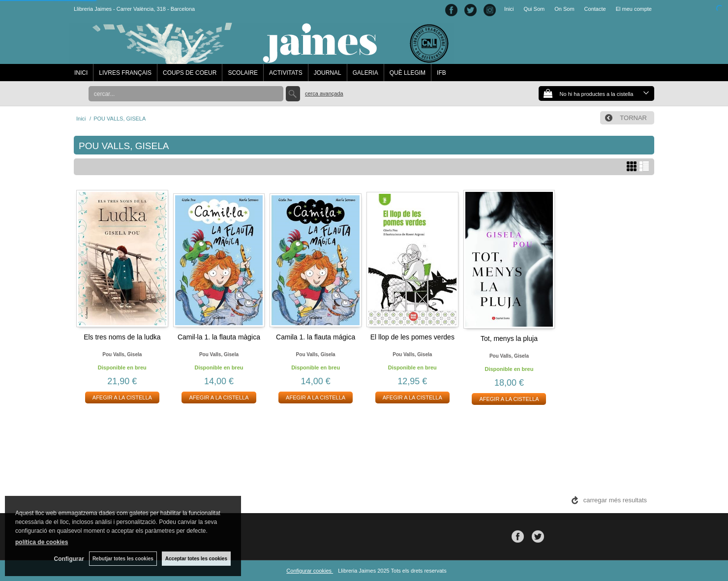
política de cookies (42, 542)
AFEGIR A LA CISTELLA (122, 398)
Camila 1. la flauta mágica (316, 337)
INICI (81, 73)
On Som (564, 9)
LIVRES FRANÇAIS (125, 73)
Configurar (69, 559)
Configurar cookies (310, 571)
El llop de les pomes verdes (412, 337)
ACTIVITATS (286, 73)
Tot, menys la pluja (509, 338)
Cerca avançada (324, 93)
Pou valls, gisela (122, 354)
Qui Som (534, 9)
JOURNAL (328, 73)
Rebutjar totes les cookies (123, 559)
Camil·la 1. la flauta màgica (219, 337)
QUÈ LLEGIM (408, 73)
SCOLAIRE (243, 73)
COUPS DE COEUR (190, 73)
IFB (441, 73)
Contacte (595, 9)
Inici (509, 9)
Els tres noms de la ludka (122, 337)
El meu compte (634, 9)
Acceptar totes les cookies (196, 559)
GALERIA (365, 73)
